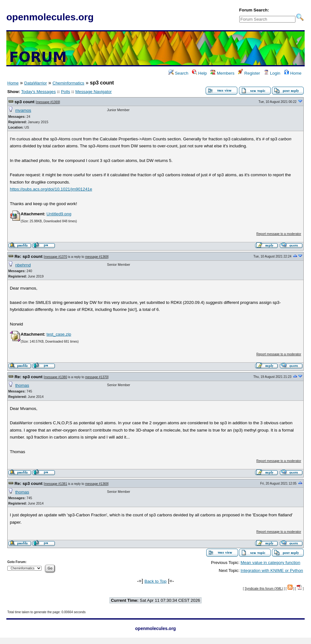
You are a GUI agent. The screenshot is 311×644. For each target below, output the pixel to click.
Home (293, 73)
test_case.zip (59, 334)
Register (249, 73)
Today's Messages (38, 92)
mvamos (23, 110)
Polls (66, 92)
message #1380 (56, 377)
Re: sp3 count (29, 256)
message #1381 (56, 484)
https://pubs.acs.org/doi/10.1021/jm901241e (51, 189)
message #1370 (56, 257)
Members (222, 73)
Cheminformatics (69, 83)
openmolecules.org (50, 17)
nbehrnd (23, 265)
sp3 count (25, 102)
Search (178, 73)
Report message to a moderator (279, 234)
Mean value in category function (270, 563)
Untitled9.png (59, 214)
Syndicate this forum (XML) (264, 589)
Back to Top (155, 581)
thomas (22, 385)
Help (199, 73)
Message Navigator (93, 92)
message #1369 (48, 102)
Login (272, 73)
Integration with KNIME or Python (272, 570)
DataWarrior (35, 83)
